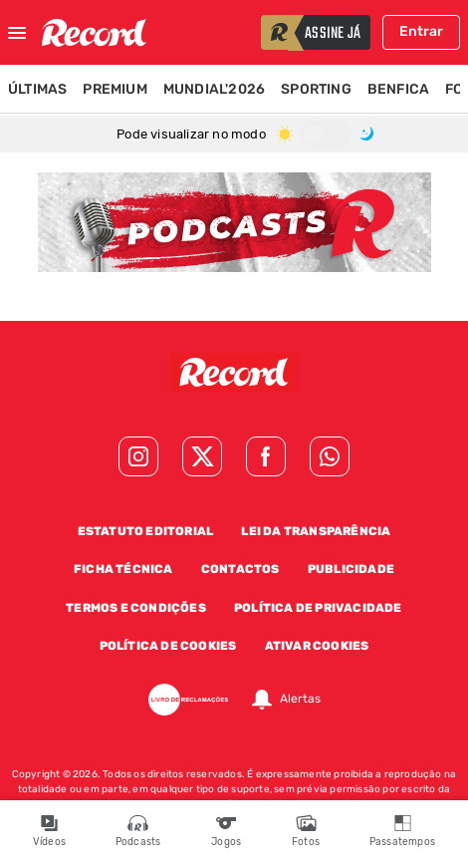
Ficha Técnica (123, 569)
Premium (115, 89)
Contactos (240, 569)
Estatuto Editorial (146, 531)
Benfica (398, 89)
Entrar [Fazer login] (421, 31)
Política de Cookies (168, 646)
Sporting (316, 89)
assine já (333, 34)
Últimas (37, 89)
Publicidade (351, 569)
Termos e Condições (136, 608)
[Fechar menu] (17, 33)
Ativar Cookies (317, 646)
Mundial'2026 (214, 89)
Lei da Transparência (316, 531)
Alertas (300, 700)
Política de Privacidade (318, 608)
